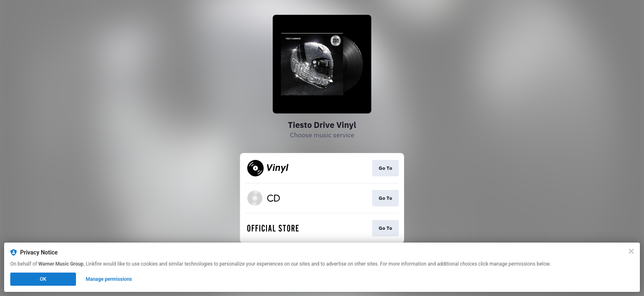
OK (43, 279)
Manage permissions (109, 279)
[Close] (631, 251)
